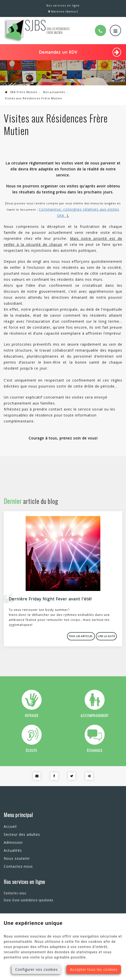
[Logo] (37, 31)
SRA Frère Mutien (21, 92)
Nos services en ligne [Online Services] (63, 5)
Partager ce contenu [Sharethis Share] (89, 776)
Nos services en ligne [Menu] (24, 882)
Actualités (13, 850)
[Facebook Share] (54, 776)
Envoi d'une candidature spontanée (29, 900)
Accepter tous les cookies (94, 969)
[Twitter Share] (72, 776)
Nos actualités (54, 92)
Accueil (10, 826)
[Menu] (115, 31)
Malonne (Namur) (63, 11)
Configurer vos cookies (36, 969)
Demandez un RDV (80, 52)
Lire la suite (106, 636)
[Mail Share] (37, 776)
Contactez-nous (18, 866)
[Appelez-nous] (100, 31)
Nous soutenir (17, 858)
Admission (13, 842)
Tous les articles (81, 636)
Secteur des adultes (22, 834)
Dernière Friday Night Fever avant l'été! (50, 599)
